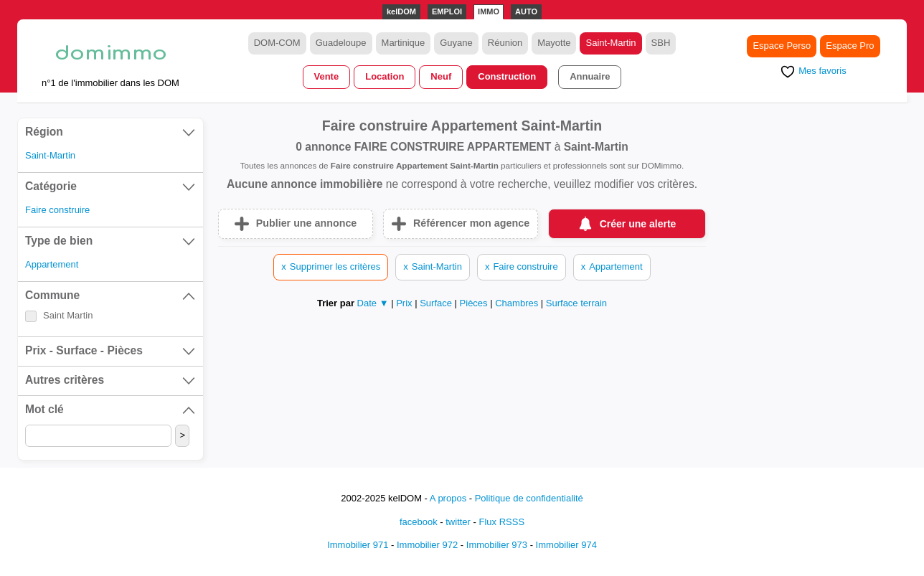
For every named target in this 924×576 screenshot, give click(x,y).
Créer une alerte (638, 224)
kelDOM (401, 11)
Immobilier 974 (566, 545)
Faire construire (57, 210)
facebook (419, 522)
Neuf (441, 76)
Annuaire (590, 76)
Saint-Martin (610, 43)
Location (385, 76)
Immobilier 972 (427, 545)
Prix (405, 303)
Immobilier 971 (358, 545)
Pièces (475, 303)
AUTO (526, 11)
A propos (448, 498)
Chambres (518, 303)
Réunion (505, 43)
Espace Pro (850, 46)
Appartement (52, 264)
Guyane (456, 43)
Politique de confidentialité (529, 498)
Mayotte (554, 43)
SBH (661, 43)
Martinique (404, 43)
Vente (327, 76)
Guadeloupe (341, 43)
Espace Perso (782, 46)
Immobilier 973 (497, 545)
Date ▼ (373, 303)
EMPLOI (447, 11)
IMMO (489, 11)
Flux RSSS (501, 522)
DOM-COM (277, 43)
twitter (458, 522)
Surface (437, 303)
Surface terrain (576, 303)
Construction (507, 76)
